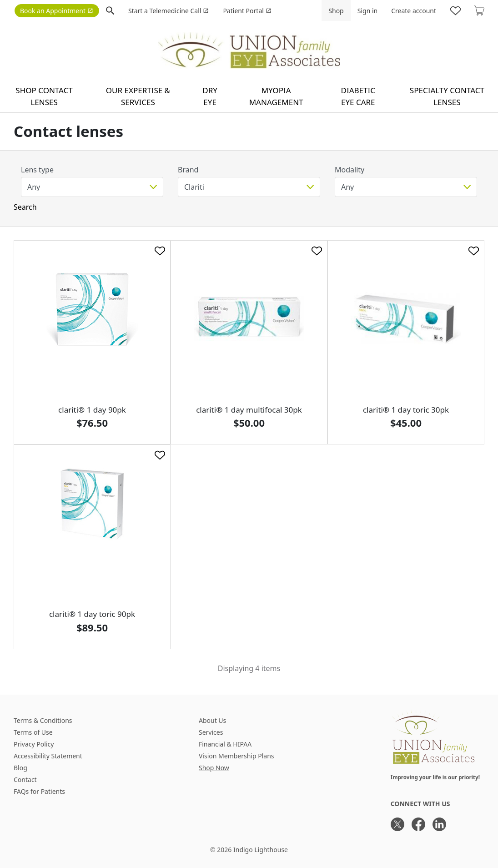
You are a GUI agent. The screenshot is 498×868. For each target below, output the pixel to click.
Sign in (367, 11)
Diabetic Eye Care (358, 96)
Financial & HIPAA (225, 744)
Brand (188, 170)
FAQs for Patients (39, 791)
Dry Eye (210, 96)
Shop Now (214, 768)
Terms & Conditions (43, 720)
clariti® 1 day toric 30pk (406, 410)
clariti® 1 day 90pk (92, 410)
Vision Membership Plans (236, 756)
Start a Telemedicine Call (169, 11)
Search (25, 207)
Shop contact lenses (44, 96)
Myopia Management (276, 96)
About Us (212, 720)
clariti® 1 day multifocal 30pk (249, 410)
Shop (336, 11)
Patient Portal (247, 11)
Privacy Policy (34, 744)
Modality (350, 170)
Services (211, 732)
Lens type (37, 170)
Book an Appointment (57, 11)
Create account (414, 11)
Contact (25, 780)
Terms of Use (33, 732)
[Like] (160, 251)
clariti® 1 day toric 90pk (92, 614)
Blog (20, 768)
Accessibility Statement (48, 756)
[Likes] (455, 10)
